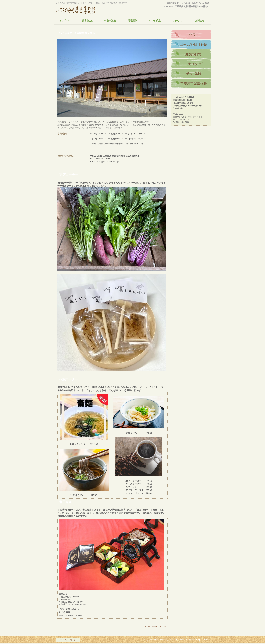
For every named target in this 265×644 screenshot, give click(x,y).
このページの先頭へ (155, 627)
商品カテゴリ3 (191, 74)
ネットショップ (191, 44)
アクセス (191, 35)
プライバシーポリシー (68, 640)
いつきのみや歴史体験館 (88, 9)
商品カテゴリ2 (191, 64)
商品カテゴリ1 (191, 54)
